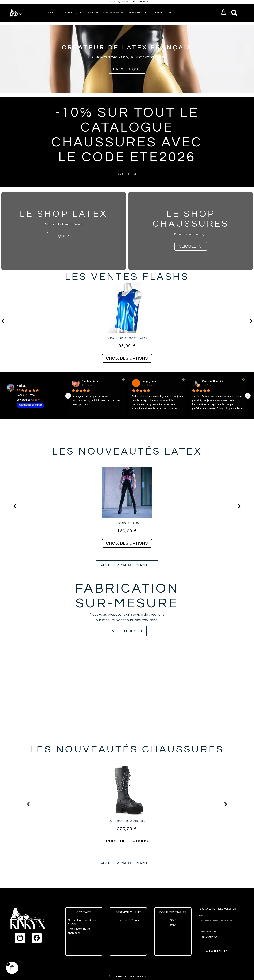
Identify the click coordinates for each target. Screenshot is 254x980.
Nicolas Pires (90, 381)
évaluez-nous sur (30, 405)
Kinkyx (21, 386)
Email (201, 915)
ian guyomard (150, 381)
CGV (173, 925)
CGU (173, 920)
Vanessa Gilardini (212, 381)
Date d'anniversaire (208, 932)
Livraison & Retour (128, 920)
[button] (224, 12)
